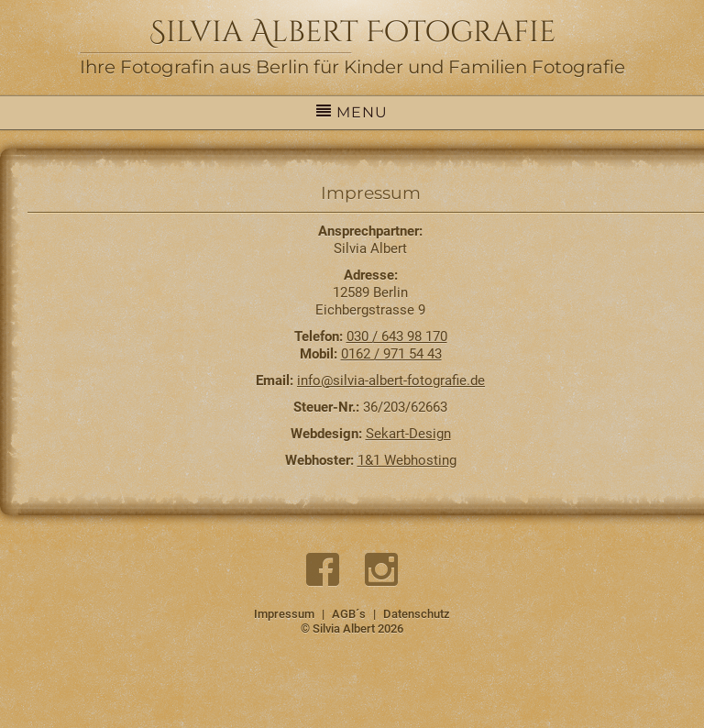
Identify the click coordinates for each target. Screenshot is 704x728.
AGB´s (349, 614)
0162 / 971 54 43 (391, 354)
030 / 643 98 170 (397, 336)
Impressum (284, 614)
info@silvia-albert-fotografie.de (391, 381)
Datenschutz (417, 614)
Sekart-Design (408, 434)
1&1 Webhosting (407, 460)
